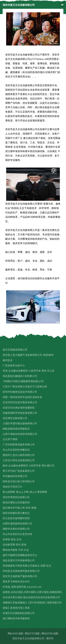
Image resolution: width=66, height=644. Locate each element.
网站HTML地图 (50, 634)
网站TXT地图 (32, 634)
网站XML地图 (15, 634)
